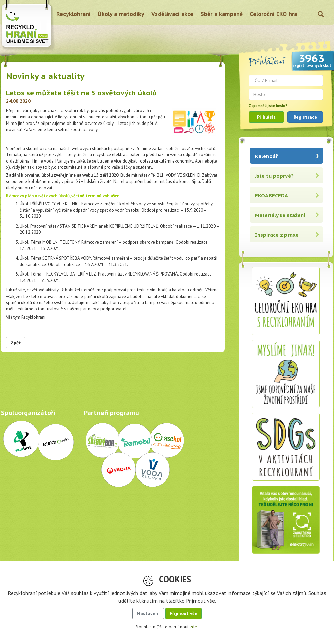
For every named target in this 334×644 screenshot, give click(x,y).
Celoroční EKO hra (273, 14)
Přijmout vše (183, 613)
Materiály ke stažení (280, 215)
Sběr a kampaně (222, 14)
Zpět (16, 343)
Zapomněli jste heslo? (268, 106)
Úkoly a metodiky (121, 14)
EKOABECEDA (272, 196)
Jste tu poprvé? (274, 176)
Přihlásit (266, 117)
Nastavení (148, 613)
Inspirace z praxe (277, 235)
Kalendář (266, 156)
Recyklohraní (73, 14)
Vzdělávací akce (172, 14)
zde (193, 627)
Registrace (305, 117)
